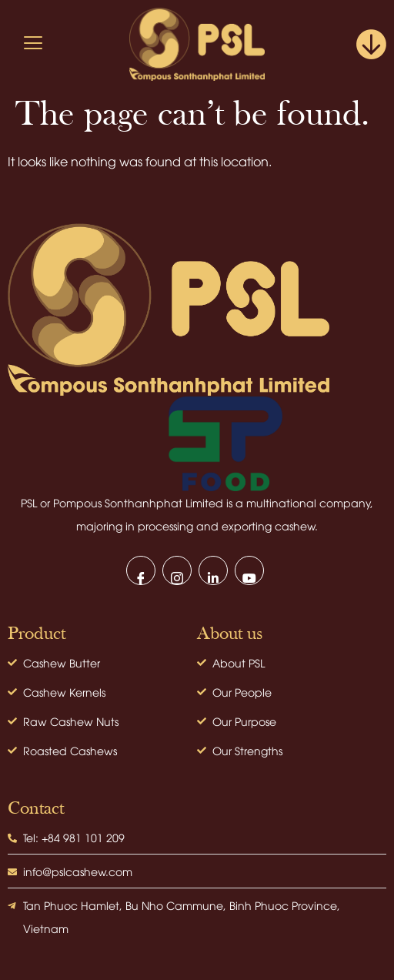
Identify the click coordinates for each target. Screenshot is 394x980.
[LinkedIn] (213, 570)
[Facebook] (141, 570)
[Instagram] (177, 570)
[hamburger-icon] (33, 44)
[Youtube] (249, 570)
